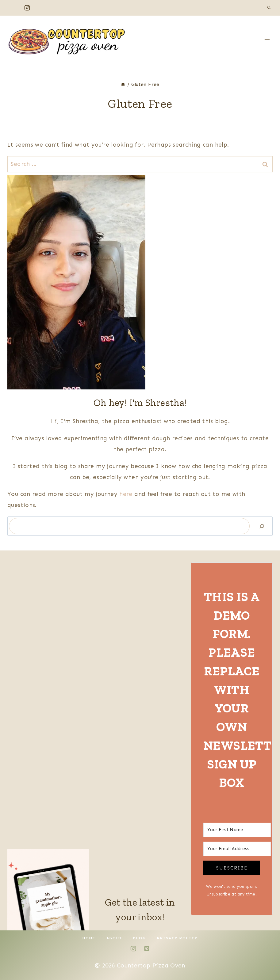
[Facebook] (13, 8)
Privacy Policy (177, 938)
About (114, 938)
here (127, 494)
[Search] (262, 526)
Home (89, 938)
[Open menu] (267, 39)
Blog (140, 938)
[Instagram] (27, 8)
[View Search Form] (269, 8)
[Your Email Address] (237, 849)
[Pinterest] (41, 8)
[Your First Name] (237, 830)
